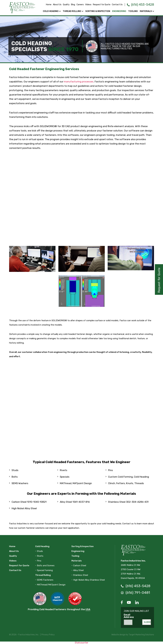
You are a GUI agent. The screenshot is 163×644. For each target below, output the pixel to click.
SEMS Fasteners (45, 580)
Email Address (129, 616)
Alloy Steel (78, 570)
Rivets (40, 556)
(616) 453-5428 (141, 5)
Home (46, 5)
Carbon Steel (80, 565)
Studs (40, 551)
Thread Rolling (72, 11)
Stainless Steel (81, 575)
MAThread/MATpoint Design (51, 585)
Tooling (133, 11)
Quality (63, 5)
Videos (85, 5)
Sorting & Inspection (98, 11)
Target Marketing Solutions (141, 635)
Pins (39, 561)
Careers (77, 5)
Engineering (119, 11)
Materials (146, 11)
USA (88, 609)
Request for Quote (99, 5)
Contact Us (114, 5)
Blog (70, 5)
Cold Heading (51, 11)
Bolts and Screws (46, 565)
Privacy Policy (48, 635)
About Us (54, 5)
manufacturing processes (79, 82)
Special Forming (45, 570)
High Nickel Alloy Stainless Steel (89, 580)
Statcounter (81, 643)
